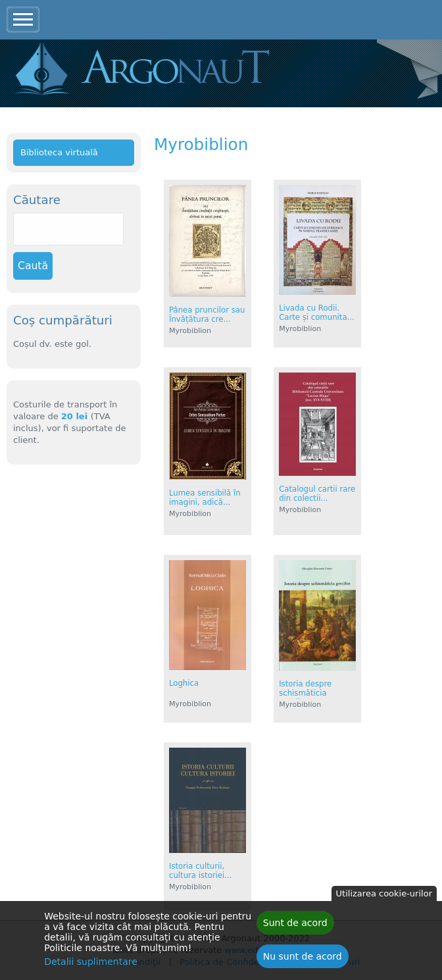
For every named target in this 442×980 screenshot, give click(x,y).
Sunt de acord (295, 927)
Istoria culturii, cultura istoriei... (200, 871)
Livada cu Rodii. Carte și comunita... (317, 313)
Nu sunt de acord (303, 960)
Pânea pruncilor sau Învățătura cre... (207, 315)
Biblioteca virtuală (59, 152)
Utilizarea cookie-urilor (384, 897)
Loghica (184, 683)
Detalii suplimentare (91, 966)
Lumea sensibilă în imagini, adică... (205, 498)
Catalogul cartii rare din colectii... (317, 494)
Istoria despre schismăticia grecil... (305, 693)
